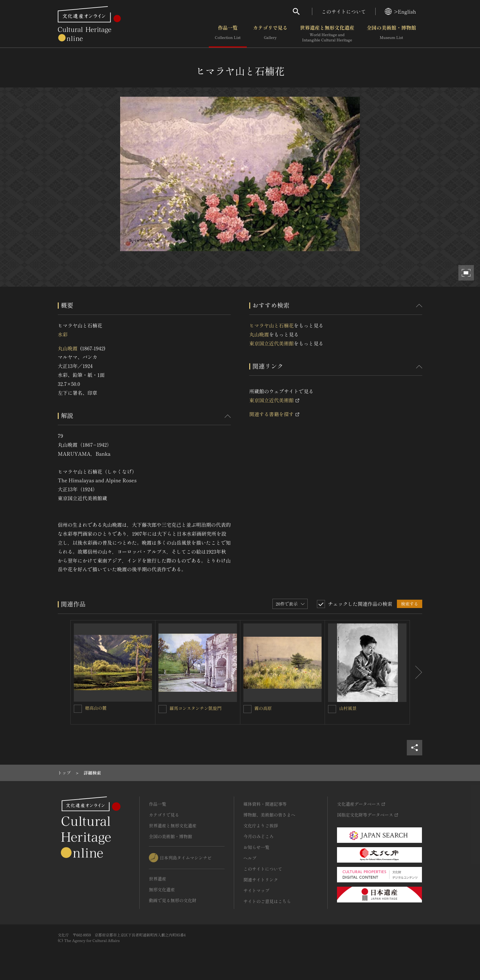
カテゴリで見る (270, 34)
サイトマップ (256, 890)
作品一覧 (228, 34)
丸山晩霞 (68, 348)
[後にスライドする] (416, 672)
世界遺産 (158, 879)
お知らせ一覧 (256, 847)
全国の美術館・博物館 (391, 34)
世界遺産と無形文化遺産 (327, 34)
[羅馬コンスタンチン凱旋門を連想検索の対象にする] (162, 709)
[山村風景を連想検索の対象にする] (332, 709)
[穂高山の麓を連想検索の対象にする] (78, 709)
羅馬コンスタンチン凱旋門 (196, 708)
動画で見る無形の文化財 (173, 900)
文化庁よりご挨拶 (261, 826)
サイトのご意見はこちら (267, 901)
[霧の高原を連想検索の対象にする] (247, 709)
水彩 (63, 334)
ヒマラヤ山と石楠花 (272, 325)
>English (400, 11)
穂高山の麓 (96, 708)
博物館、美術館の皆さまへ (269, 815)
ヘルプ (250, 858)
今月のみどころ (259, 836)
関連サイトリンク (261, 880)
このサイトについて (344, 11)
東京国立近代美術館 (272, 343)
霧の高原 (263, 708)
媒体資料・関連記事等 (265, 804)
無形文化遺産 (162, 889)
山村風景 (348, 708)
